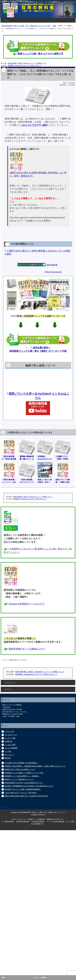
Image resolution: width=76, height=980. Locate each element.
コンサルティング (11, 735)
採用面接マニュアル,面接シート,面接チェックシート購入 (24, 773)
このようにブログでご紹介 (34, 125)
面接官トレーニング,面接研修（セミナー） (19, 779)
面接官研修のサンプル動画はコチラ (27, 649)
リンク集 (8, 751)
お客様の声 (9, 741)
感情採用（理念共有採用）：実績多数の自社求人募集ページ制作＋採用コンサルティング (35, 766)
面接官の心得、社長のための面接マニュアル (20, 769)
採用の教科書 (52, 265)
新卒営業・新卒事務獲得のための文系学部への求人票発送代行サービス (29, 786)
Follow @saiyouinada (53, 272)
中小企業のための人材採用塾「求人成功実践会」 (21, 763)
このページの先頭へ (40, 978)
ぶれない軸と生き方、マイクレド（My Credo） (21, 793)
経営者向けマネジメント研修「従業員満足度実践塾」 (23, 789)
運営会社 (8, 758)
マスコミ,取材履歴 (11, 748)
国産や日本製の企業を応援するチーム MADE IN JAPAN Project (26, 796)
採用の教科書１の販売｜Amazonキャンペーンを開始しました (27, 63)
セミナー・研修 (10, 738)
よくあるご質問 (10, 745)
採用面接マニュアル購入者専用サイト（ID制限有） (22, 776)
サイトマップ (9, 755)
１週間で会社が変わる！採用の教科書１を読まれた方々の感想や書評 (37, 252)
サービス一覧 (9, 731)
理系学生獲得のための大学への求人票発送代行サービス (24, 783)
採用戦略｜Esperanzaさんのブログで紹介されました (25, 65)
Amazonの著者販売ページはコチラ (27, 604)
